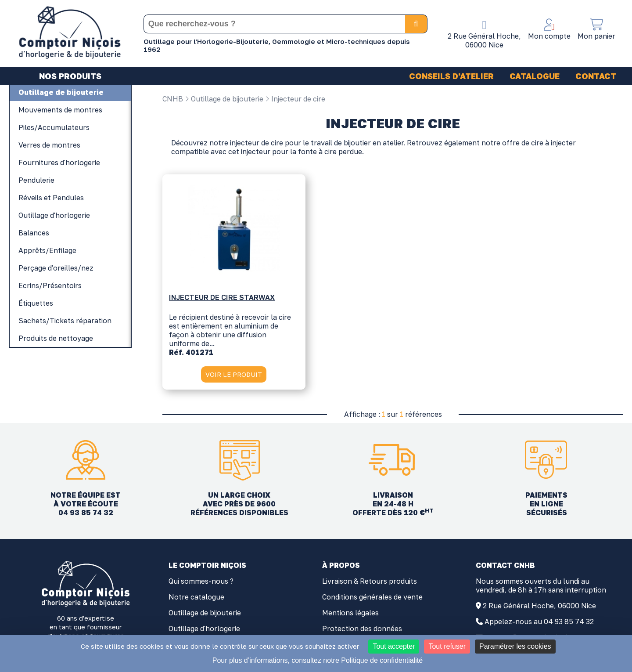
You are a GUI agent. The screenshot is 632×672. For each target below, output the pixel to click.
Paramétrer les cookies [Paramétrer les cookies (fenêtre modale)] (515, 646)
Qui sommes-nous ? (201, 582)
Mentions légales (350, 614)
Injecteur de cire (295, 99)
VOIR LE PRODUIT (234, 375)
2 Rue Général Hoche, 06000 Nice (539, 607)
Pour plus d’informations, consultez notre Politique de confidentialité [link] (318, 660)
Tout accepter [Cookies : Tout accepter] (394, 646)
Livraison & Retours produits (370, 582)
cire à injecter (553, 144)
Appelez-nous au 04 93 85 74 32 (539, 623)
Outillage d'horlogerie (204, 630)
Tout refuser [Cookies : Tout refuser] (447, 646)
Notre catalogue (196, 598)
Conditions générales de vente (372, 598)
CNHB (173, 99)
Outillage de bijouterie (224, 99)
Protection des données (362, 630)
